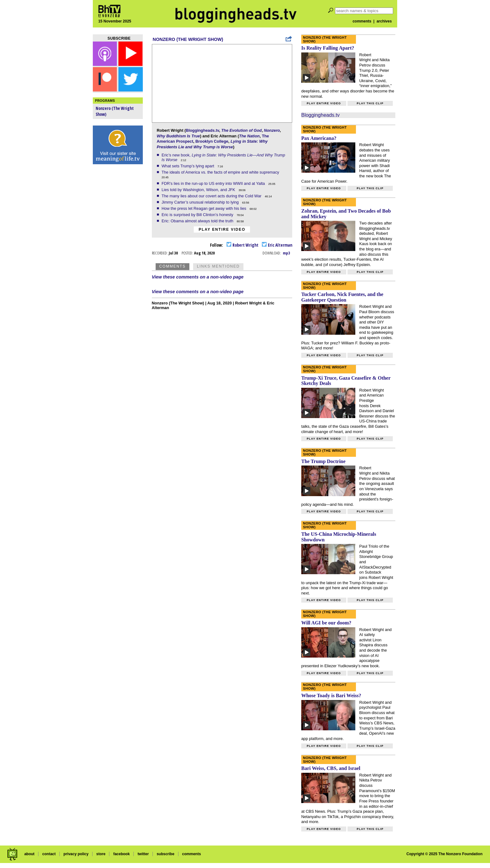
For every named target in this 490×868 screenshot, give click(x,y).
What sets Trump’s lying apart (188, 166)
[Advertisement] (118, 265)
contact (49, 854)
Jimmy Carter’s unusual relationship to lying (201, 202)
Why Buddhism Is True (178, 136)
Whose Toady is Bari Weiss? (331, 695)
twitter (143, 854)
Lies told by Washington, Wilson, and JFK (199, 190)
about (30, 854)
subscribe (165, 854)
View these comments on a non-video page (198, 277)
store (101, 854)
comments (362, 21)
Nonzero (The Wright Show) (188, 39)
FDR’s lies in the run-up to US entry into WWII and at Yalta (214, 183)
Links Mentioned (218, 266)
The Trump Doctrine (323, 461)
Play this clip (370, 103)
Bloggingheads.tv (202, 130)
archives (384, 21)
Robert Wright (242, 245)
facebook (121, 854)
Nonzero (272, 130)
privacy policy (76, 854)
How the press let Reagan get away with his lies (205, 208)
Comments (172, 266)
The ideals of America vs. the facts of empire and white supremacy (221, 172)
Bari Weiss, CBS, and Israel (331, 768)
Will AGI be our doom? (326, 623)
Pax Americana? (319, 138)
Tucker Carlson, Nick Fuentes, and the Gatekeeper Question (342, 297)
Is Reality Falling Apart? (328, 48)
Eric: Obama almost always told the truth (198, 221)
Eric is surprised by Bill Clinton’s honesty (198, 215)
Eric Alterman (277, 245)
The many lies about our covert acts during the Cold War (212, 196)
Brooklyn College (212, 141)
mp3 (286, 253)
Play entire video (222, 229)
